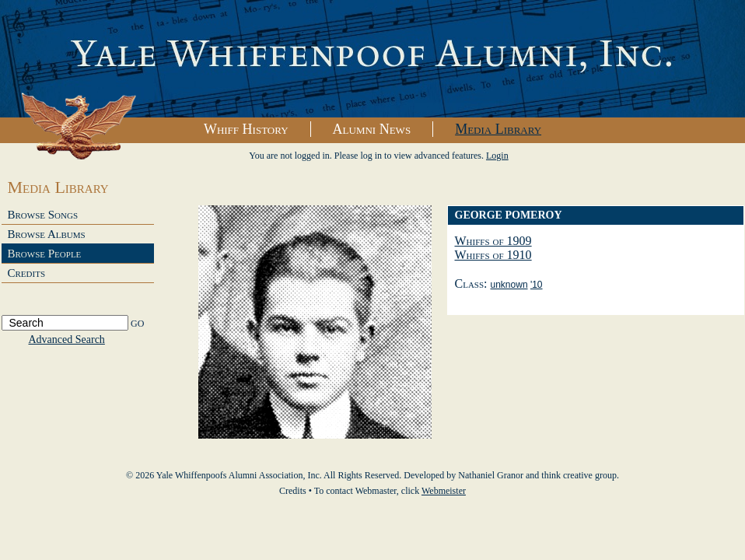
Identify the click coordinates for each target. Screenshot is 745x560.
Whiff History (246, 129)
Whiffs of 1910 (493, 255)
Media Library (498, 129)
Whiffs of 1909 (493, 241)
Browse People (45, 254)
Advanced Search (67, 339)
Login (497, 156)
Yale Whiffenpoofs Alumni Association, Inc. (372, 59)
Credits (27, 273)
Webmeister (444, 491)
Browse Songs (43, 215)
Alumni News (372, 129)
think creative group (579, 475)
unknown (509, 285)
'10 (537, 285)
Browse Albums (47, 234)
